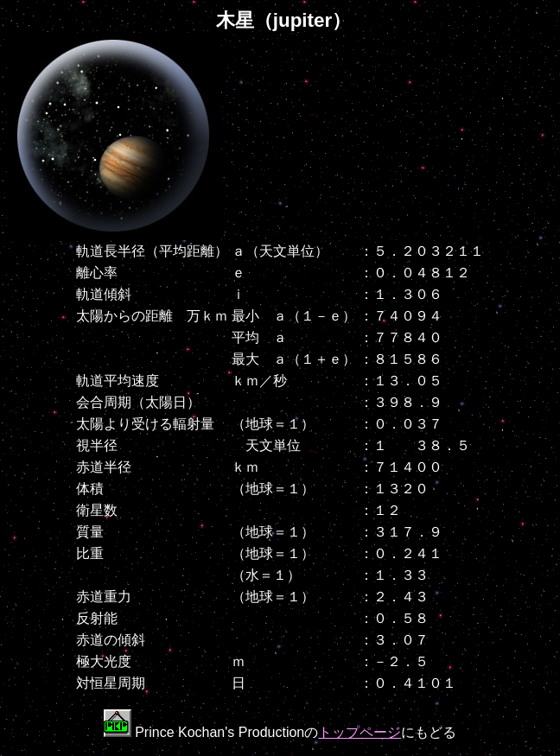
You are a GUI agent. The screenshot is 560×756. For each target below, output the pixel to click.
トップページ (360, 732)
